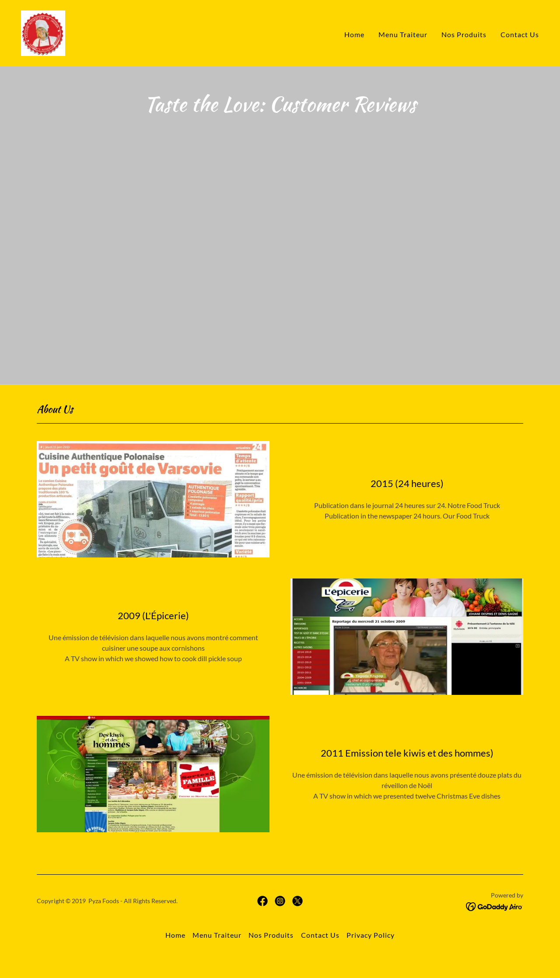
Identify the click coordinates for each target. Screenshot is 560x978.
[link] (43, 32)
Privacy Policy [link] (371, 956)
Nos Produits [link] (464, 34)
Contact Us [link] (520, 34)
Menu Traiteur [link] (403, 34)
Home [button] (175, 956)
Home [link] (354, 34)
